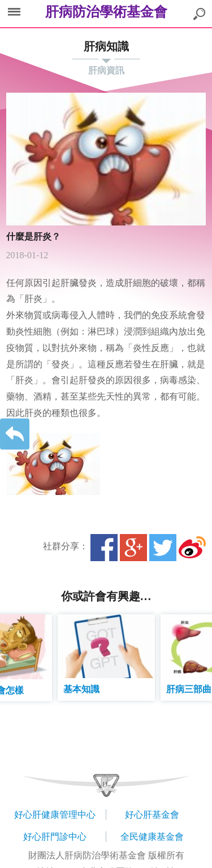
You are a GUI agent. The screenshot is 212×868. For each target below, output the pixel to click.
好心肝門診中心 (55, 837)
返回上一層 (15, 434)
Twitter (163, 548)
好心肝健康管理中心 (55, 815)
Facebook (104, 548)
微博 (192, 548)
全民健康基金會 (152, 837)
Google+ (133, 548)
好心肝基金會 (152, 815)
